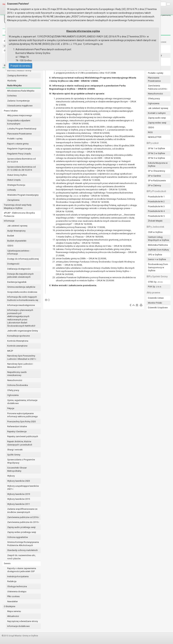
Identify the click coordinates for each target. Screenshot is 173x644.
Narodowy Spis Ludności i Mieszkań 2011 (20, 365)
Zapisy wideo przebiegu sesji (22, 532)
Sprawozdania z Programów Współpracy (21, 461)
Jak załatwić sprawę (17, 226)
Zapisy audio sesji (157, 118)
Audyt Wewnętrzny (16, 231)
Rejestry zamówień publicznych (23, 436)
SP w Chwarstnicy (157, 171)
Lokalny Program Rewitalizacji (22, 129)
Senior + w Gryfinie (157, 259)
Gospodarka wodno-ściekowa (22, 292)
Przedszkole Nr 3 (156, 206)
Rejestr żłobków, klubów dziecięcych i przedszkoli (20, 443)
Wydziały (12, 81)
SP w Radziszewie (157, 181)
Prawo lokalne (11, 111)
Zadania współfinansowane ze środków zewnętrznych (22, 511)
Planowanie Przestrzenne (19, 134)
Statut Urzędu (14, 180)
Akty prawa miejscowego (20, 115)
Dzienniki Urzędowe (158, 308)
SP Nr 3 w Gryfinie (156, 158)
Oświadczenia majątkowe (20, 106)
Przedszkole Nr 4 (156, 211)
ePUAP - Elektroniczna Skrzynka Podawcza (19, 214)
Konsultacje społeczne (18, 336)
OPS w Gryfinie (155, 255)
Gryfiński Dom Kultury (158, 250)
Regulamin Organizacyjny (20, 149)
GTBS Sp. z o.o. (156, 282)
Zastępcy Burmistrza (17, 76)
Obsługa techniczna (17, 586)
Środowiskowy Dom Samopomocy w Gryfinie (158, 267)
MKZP (10, 351)
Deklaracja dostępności (19, 269)
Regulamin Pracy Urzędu (19, 154)
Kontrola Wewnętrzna (18, 341)
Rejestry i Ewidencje (17, 432)
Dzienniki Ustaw (156, 298)
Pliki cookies (13, 596)
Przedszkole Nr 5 (156, 216)
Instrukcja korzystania (18, 576)
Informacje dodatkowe (18, 626)
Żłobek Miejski (155, 221)
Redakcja (12, 581)
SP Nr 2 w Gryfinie (156, 153)
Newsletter (13, 601)
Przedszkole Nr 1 (156, 197)
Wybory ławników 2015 (19, 499)
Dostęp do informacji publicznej (23, 259)
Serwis (7, 563)
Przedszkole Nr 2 (156, 202)
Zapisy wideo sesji (157, 123)
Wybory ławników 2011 (19, 504)
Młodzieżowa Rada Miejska (21, 91)
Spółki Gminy (14, 455)
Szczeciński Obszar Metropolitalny (17, 469)
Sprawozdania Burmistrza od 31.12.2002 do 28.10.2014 (21, 168)
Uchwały (11, 190)
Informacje (9, 221)
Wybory (11, 476)
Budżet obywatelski (17, 241)
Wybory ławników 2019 (19, 494)
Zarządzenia (13, 200)
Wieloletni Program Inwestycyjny (23, 195)
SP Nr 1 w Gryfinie (156, 148)
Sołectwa (12, 96)
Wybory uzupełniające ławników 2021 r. (23, 488)
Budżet (11, 236)
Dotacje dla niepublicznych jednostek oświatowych (20, 275)
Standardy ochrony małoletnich (22, 550)
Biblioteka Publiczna (158, 245)
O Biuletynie (10, 606)
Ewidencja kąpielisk (17, 282)
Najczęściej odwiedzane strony (23, 621)
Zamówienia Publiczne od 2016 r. (158, 87)
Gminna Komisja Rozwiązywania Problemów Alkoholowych (23, 544)
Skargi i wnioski (15, 450)
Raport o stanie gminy (18, 144)
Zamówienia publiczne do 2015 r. (23, 522)
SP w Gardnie (154, 176)
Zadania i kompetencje (18, 101)
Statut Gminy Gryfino (17, 175)
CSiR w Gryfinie (155, 232)
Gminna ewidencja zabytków (21, 287)
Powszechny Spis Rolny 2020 (21, 422)
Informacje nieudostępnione (21, 305)
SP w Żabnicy (155, 185)
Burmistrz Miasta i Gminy (19, 70)
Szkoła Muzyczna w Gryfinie (158, 165)
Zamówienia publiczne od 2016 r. (23, 517)
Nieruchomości (15, 380)
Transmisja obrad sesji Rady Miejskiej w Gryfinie (18, 206)
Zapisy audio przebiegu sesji (21, 527)
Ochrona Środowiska (18, 385)
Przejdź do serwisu (21, 66)
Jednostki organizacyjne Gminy (23, 331)
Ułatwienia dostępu (17, 591)
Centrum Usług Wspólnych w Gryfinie (158, 239)
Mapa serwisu (14, 611)
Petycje (11, 408)
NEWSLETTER (155, 137)
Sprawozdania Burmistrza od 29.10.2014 (21, 160)
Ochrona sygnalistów (18, 537)
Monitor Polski (155, 303)
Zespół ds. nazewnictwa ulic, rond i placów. (21, 557)
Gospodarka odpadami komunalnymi (19, 122)
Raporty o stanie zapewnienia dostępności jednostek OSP (22, 570)
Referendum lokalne (17, 426)
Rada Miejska (14, 85)
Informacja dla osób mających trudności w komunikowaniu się (23, 298)
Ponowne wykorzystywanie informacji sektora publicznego (23, 415)
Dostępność (13, 264)
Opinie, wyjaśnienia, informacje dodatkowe (22, 402)
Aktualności (13, 616)
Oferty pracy (13, 390)
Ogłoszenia (13, 395)
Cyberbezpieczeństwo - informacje (19, 252)
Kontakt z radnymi (157, 113)
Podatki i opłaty (15, 139)
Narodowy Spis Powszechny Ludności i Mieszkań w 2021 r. (22, 357)
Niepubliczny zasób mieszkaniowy (17, 374)
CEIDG (10, 246)
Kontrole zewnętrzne (17, 346)
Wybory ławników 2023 (19, 481)
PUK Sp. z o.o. (155, 287)
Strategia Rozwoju (16, 185)
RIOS (150, 132)
